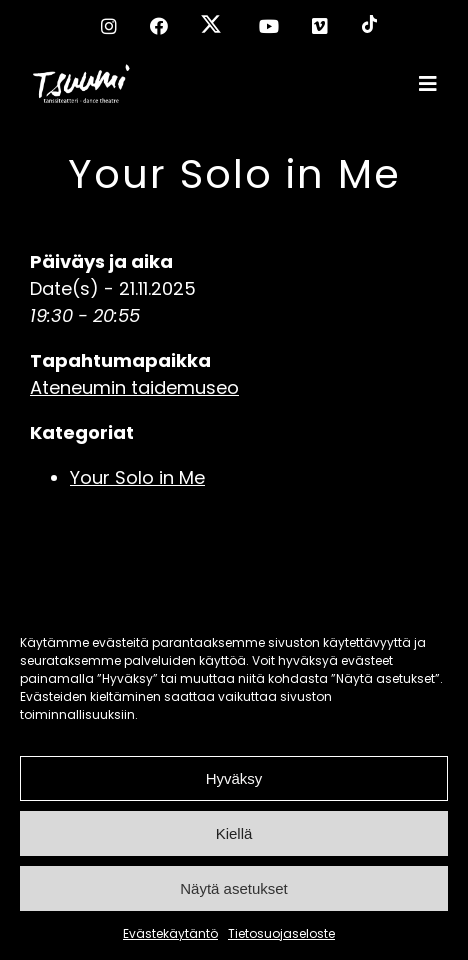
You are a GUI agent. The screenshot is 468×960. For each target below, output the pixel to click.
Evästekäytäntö (170, 933)
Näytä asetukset (234, 888)
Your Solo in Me (234, 174)
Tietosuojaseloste (281, 933)
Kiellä (234, 833)
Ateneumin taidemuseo (134, 387)
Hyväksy (234, 778)
